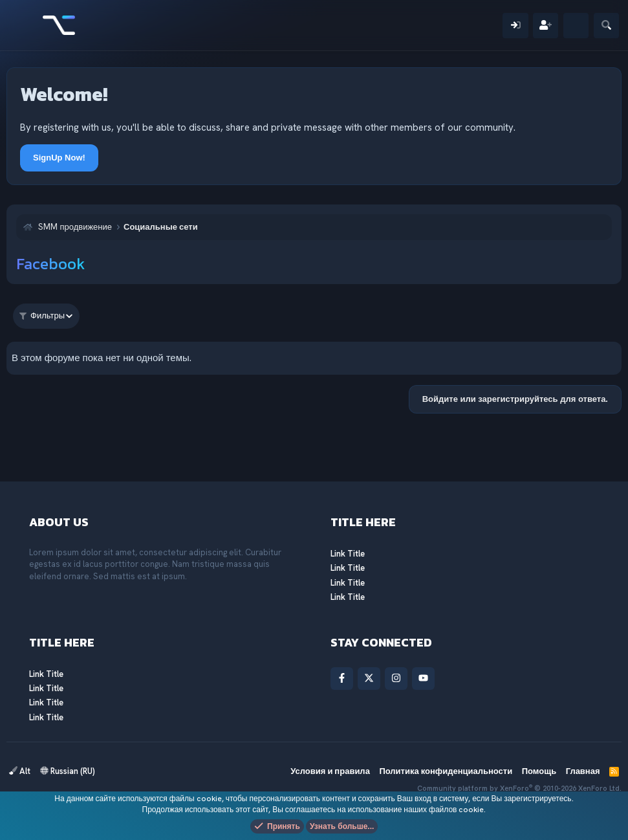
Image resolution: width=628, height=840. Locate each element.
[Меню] (24, 25)
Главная (583, 771)
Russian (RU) (68, 771)
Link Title (348, 554)
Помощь (539, 771)
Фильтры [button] (42, 315)
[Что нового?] (576, 26)
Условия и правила (330, 771)
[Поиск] (606, 26)
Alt (20, 771)
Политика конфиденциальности (446, 771)
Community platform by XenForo (519, 788)
